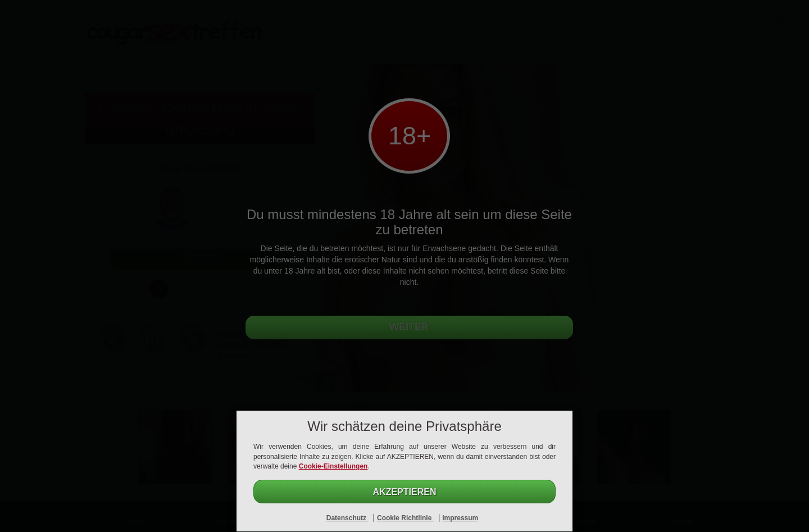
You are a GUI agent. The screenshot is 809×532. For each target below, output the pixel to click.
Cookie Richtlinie (405, 518)
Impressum (460, 518)
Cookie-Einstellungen (333, 466)
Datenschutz (347, 518)
